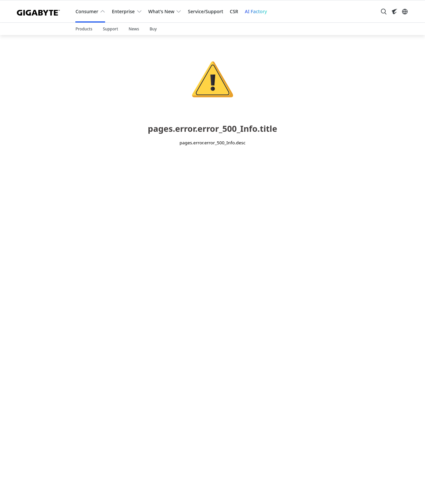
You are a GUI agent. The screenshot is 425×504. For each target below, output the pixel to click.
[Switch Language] (405, 12)
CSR (234, 11)
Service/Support (205, 11)
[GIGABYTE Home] (41, 11)
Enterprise (123, 11)
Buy (153, 29)
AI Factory (256, 11)
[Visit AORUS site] (394, 12)
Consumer (87, 11)
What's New (161, 11)
